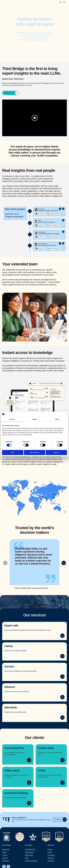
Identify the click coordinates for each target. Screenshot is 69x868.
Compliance (51, 855)
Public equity (12, 770)
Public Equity (29, 855)
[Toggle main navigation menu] (64, 2)
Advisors (10, 687)
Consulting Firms (30, 849)
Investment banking (16, 793)
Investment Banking (31, 861)
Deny (13, 452)
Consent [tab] (12, 419)
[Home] (6, 820)
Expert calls (11, 625)
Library (9, 646)
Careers (50, 849)
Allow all (56, 452)
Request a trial (12, 93)
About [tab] (57, 419)
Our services (6, 845)
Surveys (9, 666)
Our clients (29, 845)
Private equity (46, 748)
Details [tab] (34, 419)
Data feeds (11, 707)
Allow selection (34, 452)
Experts (50, 852)
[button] (64, 563)
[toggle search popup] (61, 2)
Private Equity (29, 852)
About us (51, 845)
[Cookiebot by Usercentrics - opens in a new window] (59, 414)
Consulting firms (14, 748)
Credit (41, 770)
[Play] (34, 118)
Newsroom (51, 858)
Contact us (61, 820)
